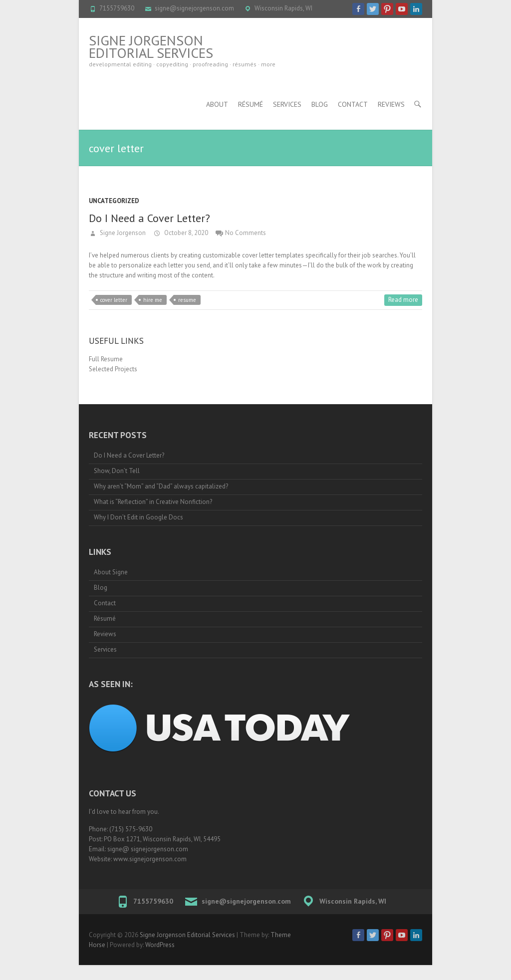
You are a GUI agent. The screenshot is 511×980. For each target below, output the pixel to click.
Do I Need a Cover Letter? (149, 218)
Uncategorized (114, 201)
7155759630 (117, 8)
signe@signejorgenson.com (194, 8)
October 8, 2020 (185, 233)
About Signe (111, 572)
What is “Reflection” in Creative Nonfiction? (153, 502)
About (217, 104)
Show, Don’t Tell (117, 471)
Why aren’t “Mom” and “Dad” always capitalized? (161, 486)
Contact (353, 104)
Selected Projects (113, 369)
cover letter (114, 300)
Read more (403, 300)
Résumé (251, 104)
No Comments (246, 233)
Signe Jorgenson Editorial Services (151, 46)
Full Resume (106, 359)
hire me (153, 300)
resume (187, 300)
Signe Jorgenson (122, 233)
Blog (320, 104)
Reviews (391, 104)
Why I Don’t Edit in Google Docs (138, 517)
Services (287, 104)
